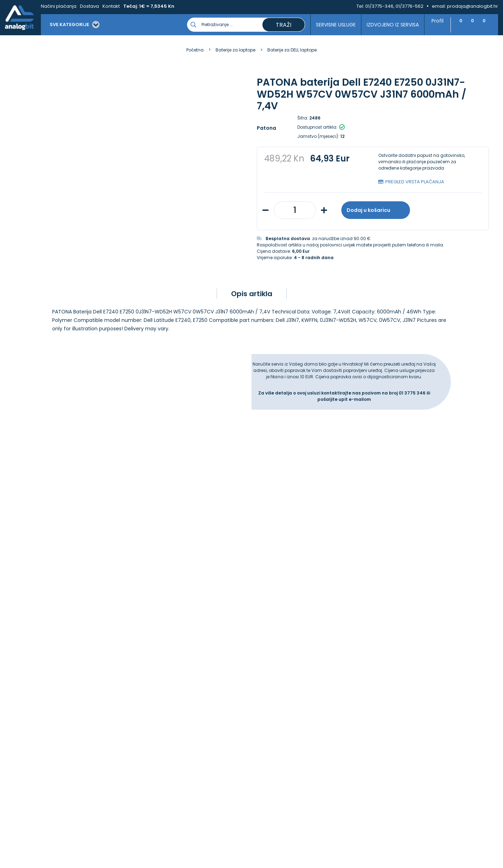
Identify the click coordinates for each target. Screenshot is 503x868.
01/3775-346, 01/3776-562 (394, 6)
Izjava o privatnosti (156, 658)
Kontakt (111, 6)
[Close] (91, 847)
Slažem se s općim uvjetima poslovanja (66, 559)
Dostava (89, 6)
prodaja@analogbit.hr (473, 6)
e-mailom (360, 417)
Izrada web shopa (268, 865)
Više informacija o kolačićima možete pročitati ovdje (130, 835)
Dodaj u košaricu (376, 210)
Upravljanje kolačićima (161, 650)
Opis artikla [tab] (252, 311)
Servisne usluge (332, 25)
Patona (266, 128)
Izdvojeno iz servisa (389, 25)
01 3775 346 (413, 410)
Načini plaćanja (59, 6)
